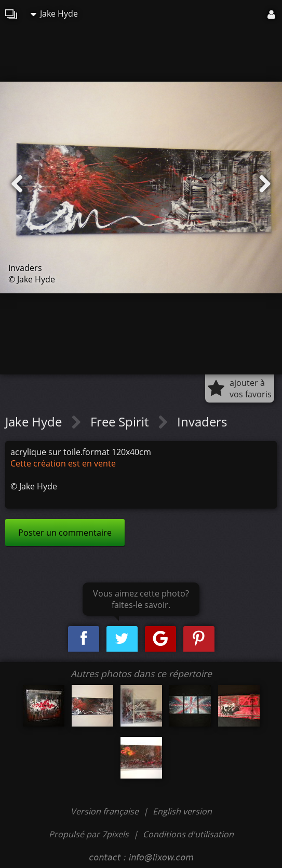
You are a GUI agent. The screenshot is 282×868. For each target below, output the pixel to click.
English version (182, 811)
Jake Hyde (54, 14)
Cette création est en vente (63, 463)
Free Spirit (121, 422)
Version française (106, 811)
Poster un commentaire (65, 533)
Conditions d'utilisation (188, 834)
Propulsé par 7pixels (89, 834)
